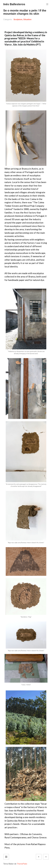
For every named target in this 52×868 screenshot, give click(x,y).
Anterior (41, 857)
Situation (27, 19)
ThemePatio (22, 864)
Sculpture (18, 19)
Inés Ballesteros (14, 4)
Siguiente (48, 857)
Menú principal (47, 4)
